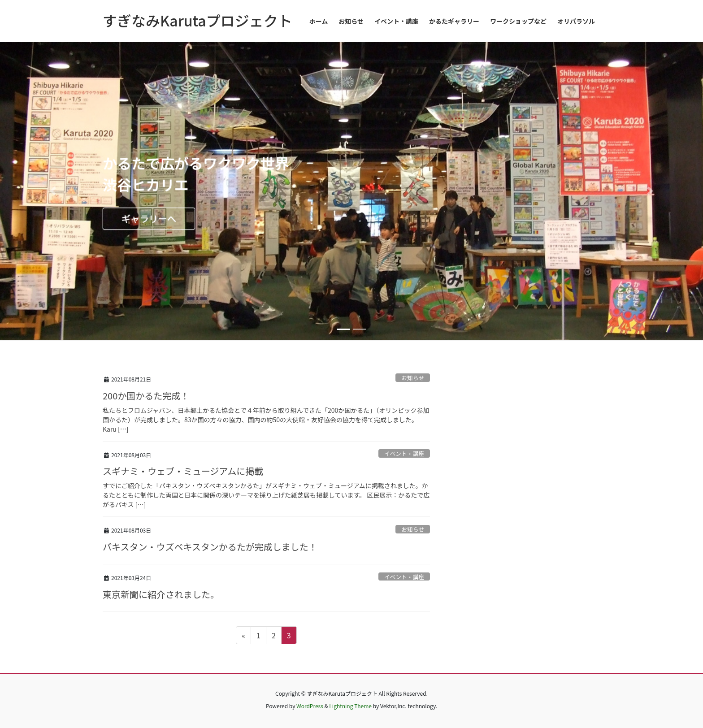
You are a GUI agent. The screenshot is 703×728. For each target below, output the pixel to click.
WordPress (310, 706)
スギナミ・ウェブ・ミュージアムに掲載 (183, 471)
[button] (53, 191)
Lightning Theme (350, 706)
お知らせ (413, 378)
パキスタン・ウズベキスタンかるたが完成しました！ (210, 547)
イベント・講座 (404, 453)
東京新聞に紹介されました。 (161, 594)
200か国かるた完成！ (146, 396)
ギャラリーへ (149, 218)
